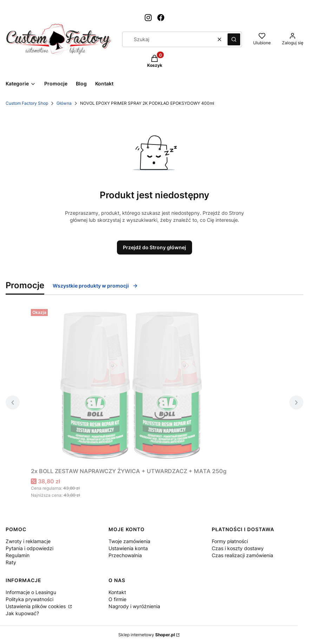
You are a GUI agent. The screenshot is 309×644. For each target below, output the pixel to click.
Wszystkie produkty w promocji (95, 286)
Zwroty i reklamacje (28, 541)
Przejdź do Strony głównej (154, 247)
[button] (234, 39)
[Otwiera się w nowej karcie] (148, 18)
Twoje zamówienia (129, 541)
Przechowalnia (125, 555)
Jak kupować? (22, 613)
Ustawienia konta (128, 548)
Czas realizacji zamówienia (242, 555)
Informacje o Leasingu (31, 592)
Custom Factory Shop (27, 103)
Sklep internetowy (147, 635)
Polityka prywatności (29, 599)
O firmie (117, 599)
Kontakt (117, 592)
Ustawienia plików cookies (36, 606)
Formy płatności (230, 541)
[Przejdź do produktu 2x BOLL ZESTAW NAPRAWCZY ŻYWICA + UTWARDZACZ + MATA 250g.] (129, 385)
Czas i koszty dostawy (238, 548)
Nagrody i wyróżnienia (134, 606)
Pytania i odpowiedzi (29, 548)
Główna (64, 103)
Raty (11, 562)
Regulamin (18, 555)
